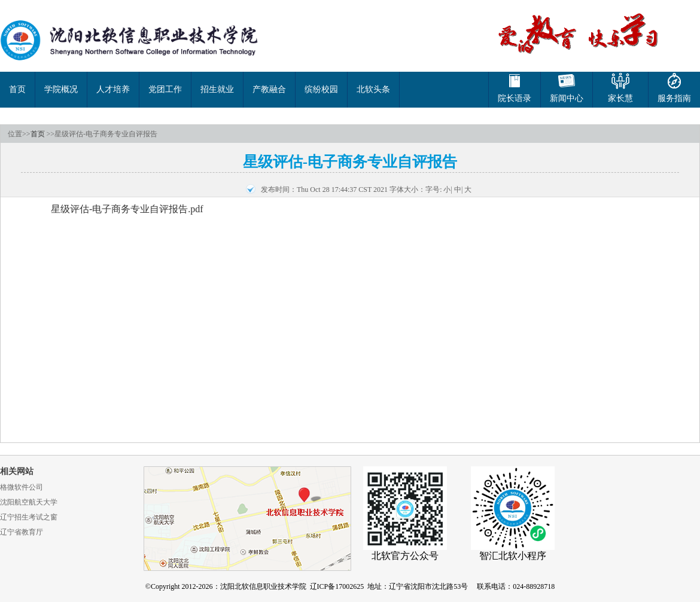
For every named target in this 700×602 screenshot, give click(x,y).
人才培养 (113, 89)
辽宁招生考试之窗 (29, 517)
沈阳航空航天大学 (29, 502)
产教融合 (269, 89)
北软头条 (373, 89)
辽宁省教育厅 (22, 532)
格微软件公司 (22, 487)
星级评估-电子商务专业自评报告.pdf (127, 209)
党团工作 (165, 89)
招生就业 (217, 89)
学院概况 (61, 89)
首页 (17, 89)
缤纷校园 (321, 89)
